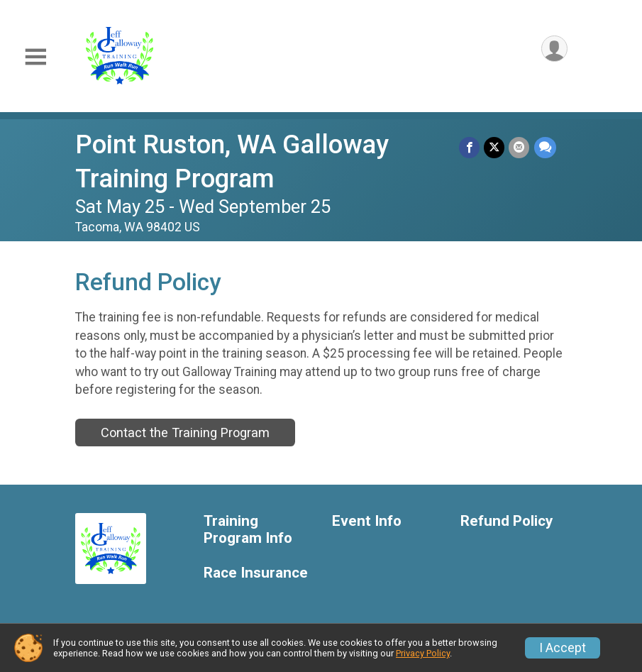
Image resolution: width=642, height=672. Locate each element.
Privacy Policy (423, 653)
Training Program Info (248, 530)
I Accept (563, 648)
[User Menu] (554, 49)
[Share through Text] (545, 147)
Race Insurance (256, 573)
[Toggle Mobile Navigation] (35, 57)
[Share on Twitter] (495, 147)
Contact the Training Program (185, 433)
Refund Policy (507, 521)
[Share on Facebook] (470, 147)
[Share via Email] (520, 147)
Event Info (367, 521)
